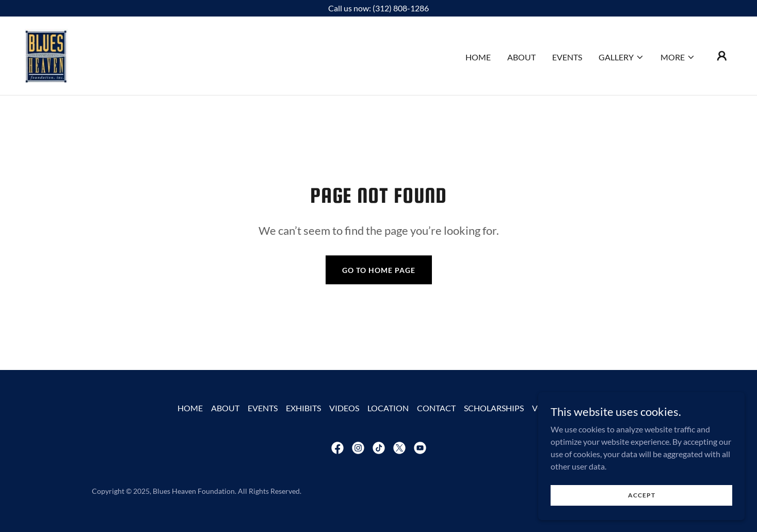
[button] (621, 57)
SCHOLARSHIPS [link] (494, 408)
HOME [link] (478, 57)
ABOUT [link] (521, 57)
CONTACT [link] (436, 408)
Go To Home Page (379, 270)
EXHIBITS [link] (303, 408)
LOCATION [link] (388, 408)
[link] (46, 54)
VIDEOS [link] (344, 408)
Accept (642, 495)
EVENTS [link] (567, 57)
